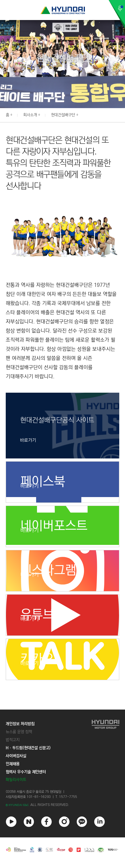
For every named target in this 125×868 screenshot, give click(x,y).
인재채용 (13, 764)
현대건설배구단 (63, 115)
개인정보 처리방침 (20, 724)
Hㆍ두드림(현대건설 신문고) (28, 748)
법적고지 (13, 740)
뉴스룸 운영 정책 (19, 732)
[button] (122, 114)
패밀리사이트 (16, 780)
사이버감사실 (16, 756)
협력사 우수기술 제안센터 (26, 772)
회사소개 (30, 115)
